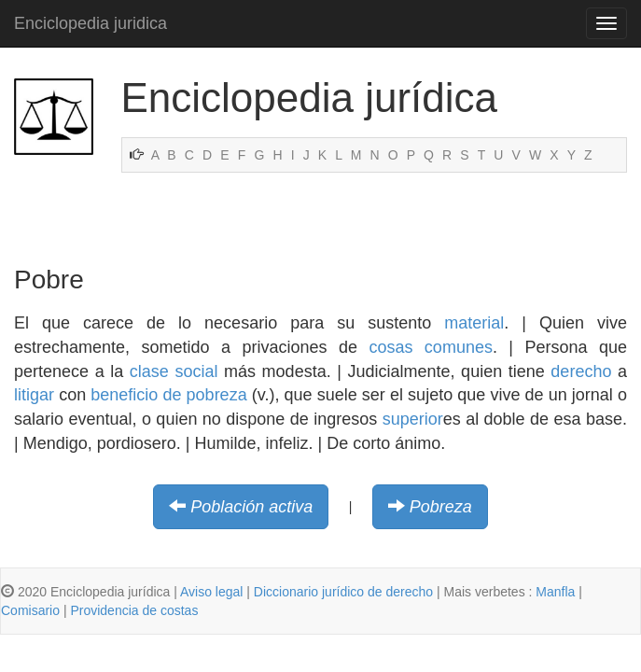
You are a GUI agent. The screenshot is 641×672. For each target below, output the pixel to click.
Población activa (251, 507)
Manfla (555, 592)
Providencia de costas (134, 610)
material (474, 323)
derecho (581, 371)
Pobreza (441, 507)
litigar (34, 395)
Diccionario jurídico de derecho (343, 592)
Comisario (30, 610)
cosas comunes (431, 347)
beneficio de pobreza (168, 395)
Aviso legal (211, 592)
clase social (174, 371)
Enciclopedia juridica (91, 23)
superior (413, 419)
